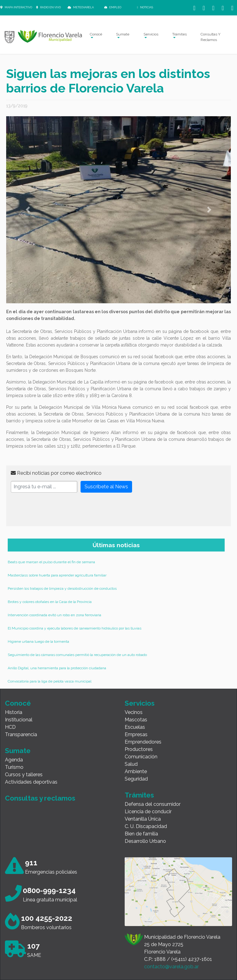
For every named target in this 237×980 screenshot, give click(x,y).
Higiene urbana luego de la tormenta (38, 642)
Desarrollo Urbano (145, 841)
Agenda (14, 760)
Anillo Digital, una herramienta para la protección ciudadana (57, 668)
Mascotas (136, 720)
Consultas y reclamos (40, 798)
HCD (10, 727)
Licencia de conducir (148, 812)
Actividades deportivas (31, 782)
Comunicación (141, 757)
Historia (14, 712)
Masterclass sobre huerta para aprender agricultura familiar (57, 575)
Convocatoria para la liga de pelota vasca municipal (50, 681)
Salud (131, 764)
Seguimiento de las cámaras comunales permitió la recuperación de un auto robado (77, 655)
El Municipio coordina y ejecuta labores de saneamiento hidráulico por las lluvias (75, 628)
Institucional (19, 720)
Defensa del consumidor (153, 804)
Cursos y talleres (24, 775)
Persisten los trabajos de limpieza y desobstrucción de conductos (62, 588)
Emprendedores (143, 742)
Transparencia (21, 734)
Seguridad (136, 779)
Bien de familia (141, 834)
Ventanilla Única (143, 819)
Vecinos (134, 712)
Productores (139, 749)
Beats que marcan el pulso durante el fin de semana (51, 562)
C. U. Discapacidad (146, 826)
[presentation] (58, 510)
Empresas (136, 734)
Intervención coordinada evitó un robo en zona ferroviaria (54, 615)
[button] (28, 210)
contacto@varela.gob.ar (171, 967)
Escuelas (135, 727)
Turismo (14, 767)
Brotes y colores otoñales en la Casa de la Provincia (50, 602)
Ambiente (136, 771)
